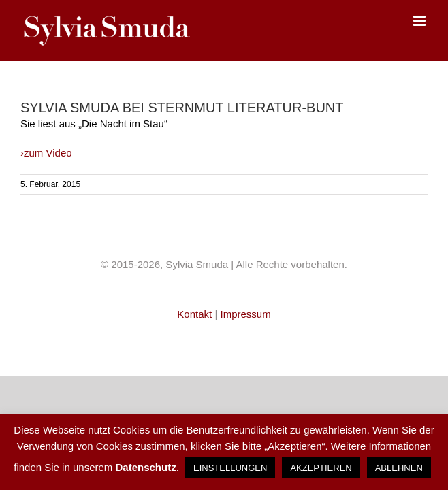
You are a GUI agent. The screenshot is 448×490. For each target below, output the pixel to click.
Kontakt (196, 314)
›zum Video (46, 153)
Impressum (245, 314)
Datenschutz (145, 467)
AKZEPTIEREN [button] (321, 468)
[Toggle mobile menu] (420, 21)
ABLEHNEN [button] (399, 468)
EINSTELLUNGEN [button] (230, 468)
